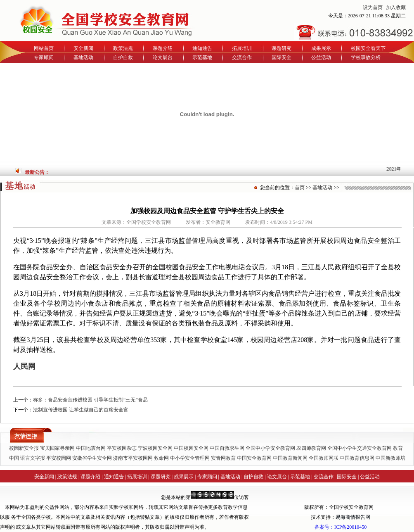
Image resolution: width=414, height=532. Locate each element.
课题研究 (282, 48)
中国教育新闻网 (290, 458)
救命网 (161, 458)
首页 (300, 188)
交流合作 (242, 57)
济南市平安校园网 (133, 458)
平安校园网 (59, 458)
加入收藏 (396, 7)
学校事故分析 (366, 57)
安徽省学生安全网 (92, 458)
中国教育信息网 (357, 458)
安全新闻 (83, 48)
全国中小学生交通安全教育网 (360, 448)
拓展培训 (242, 48)
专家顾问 (44, 57)
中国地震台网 (91, 448)
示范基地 (202, 57)
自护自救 (123, 57)
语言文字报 (33, 458)
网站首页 (44, 48)
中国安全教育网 (254, 458)
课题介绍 (163, 48)
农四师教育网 (311, 448)
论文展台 (163, 57)
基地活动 (83, 57)
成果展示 (321, 48)
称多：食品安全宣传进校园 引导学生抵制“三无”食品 (90, 400)
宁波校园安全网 (155, 448)
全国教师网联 (324, 458)
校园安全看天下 (368, 48)
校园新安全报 (24, 448)
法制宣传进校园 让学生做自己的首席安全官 (81, 410)
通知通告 (202, 48)
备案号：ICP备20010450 (341, 527)
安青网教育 (223, 458)
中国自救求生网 (227, 448)
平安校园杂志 (122, 448)
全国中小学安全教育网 (270, 448)
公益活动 (321, 57)
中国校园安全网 (191, 448)
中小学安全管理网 (190, 458)
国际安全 (282, 57)
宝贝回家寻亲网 (57, 448)
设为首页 (373, 7)
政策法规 (123, 48)
